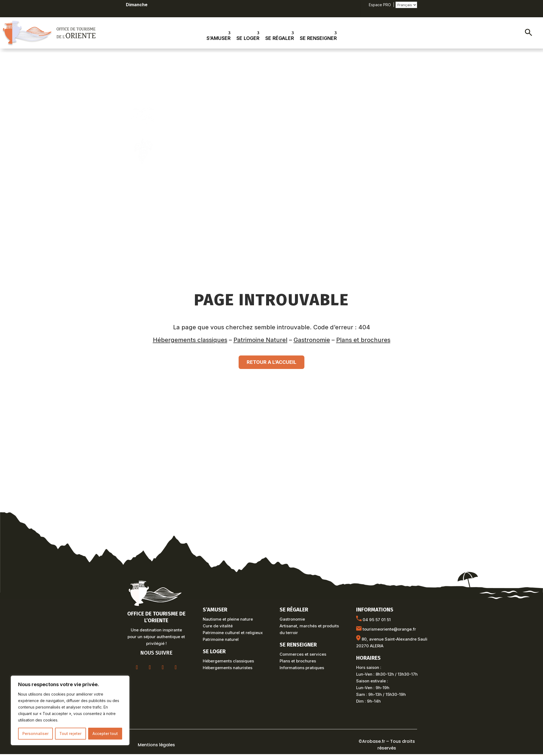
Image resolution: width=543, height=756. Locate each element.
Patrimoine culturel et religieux (233, 633)
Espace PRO (380, 5)
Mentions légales (156, 745)
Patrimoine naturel (221, 639)
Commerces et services (303, 654)
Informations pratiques (302, 668)
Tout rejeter (70, 733)
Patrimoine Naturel (260, 340)
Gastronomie (312, 340)
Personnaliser (35, 733)
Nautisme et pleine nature (228, 619)
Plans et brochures (363, 340)
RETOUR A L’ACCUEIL (271, 362)
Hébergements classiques (190, 340)
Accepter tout (105, 733)
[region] (70, 710)
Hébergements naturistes (228, 668)
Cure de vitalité (218, 626)
